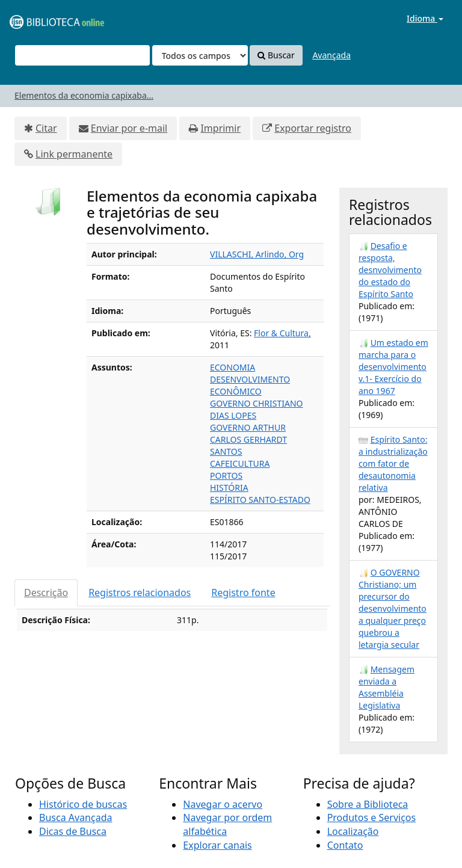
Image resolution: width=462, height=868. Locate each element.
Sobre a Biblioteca (368, 804)
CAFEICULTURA (240, 463)
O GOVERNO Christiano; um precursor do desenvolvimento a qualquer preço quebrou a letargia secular (393, 608)
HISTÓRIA (229, 488)
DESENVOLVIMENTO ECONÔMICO (250, 385)
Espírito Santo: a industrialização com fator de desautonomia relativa (393, 463)
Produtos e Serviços (372, 817)
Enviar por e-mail (129, 128)
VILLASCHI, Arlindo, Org (257, 254)
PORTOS (226, 476)
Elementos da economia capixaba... (84, 95)
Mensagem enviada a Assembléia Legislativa (387, 687)
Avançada (331, 55)
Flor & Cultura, (282, 333)
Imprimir (220, 128)
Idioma (425, 18)
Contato (345, 845)
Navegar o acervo (223, 804)
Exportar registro (313, 128)
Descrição (46, 593)
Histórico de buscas (83, 804)
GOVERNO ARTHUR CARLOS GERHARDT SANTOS (248, 439)
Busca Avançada (75, 817)
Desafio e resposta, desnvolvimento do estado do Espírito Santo (390, 270)
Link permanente (74, 154)
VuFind (38, 18)
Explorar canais (217, 845)
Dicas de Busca (73, 831)
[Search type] (200, 55)
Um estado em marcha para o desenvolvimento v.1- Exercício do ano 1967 (393, 367)
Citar (46, 128)
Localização (353, 831)
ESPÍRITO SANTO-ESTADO (260, 500)
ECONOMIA (233, 367)
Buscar (276, 55)
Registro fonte (243, 593)
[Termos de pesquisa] (82, 55)
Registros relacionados (140, 593)
